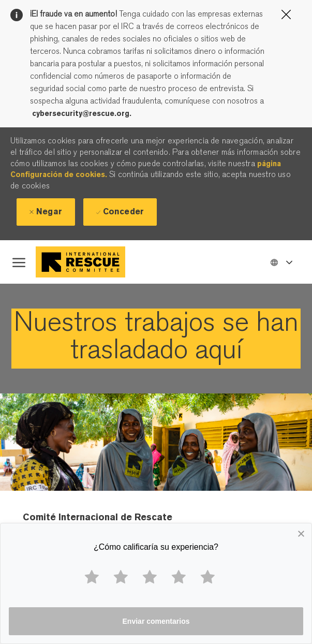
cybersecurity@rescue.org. (82, 113)
